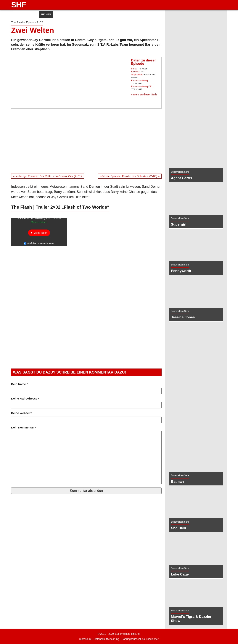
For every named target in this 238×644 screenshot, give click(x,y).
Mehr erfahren (39, 224)
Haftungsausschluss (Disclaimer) (143, 639)
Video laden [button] (41, 235)
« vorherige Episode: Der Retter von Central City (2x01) (50, 176)
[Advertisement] (86, 141)
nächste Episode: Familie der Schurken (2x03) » (127, 176)
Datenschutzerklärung (106, 639)
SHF (18, 5)
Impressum (82, 639)
